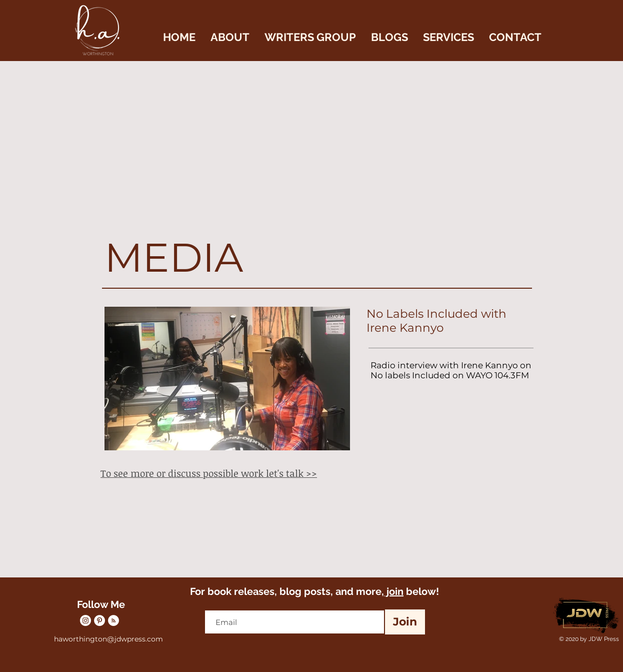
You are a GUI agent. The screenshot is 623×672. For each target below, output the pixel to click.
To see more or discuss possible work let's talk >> (209, 473)
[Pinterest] (99, 620)
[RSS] (113, 620)
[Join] (405, 622)
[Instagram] (85, 620)
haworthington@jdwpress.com (108, 639)
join (394, 591)
